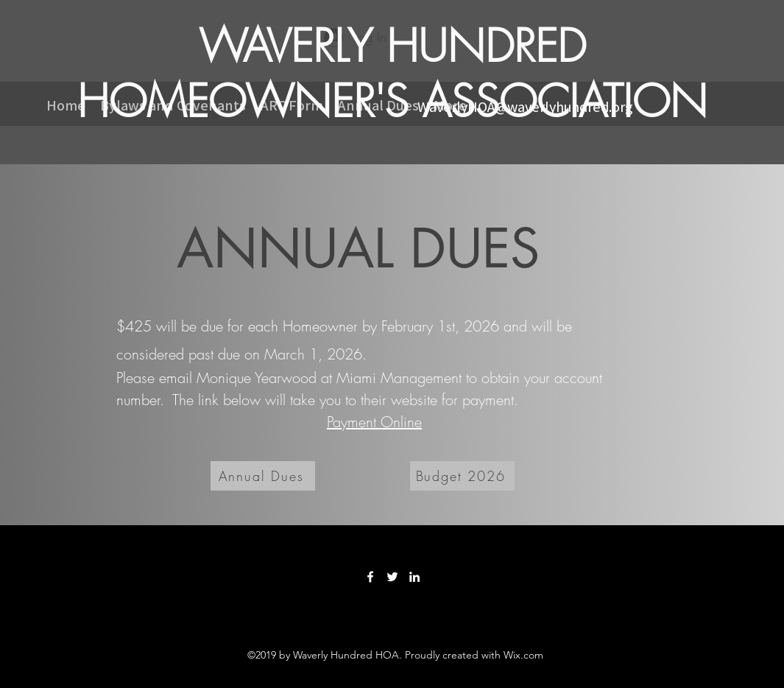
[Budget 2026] (462, 476)
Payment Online (374, 422)
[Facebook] (370, 577)
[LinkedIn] (414, 577)
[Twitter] (392, 577)
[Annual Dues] (263, 476)
